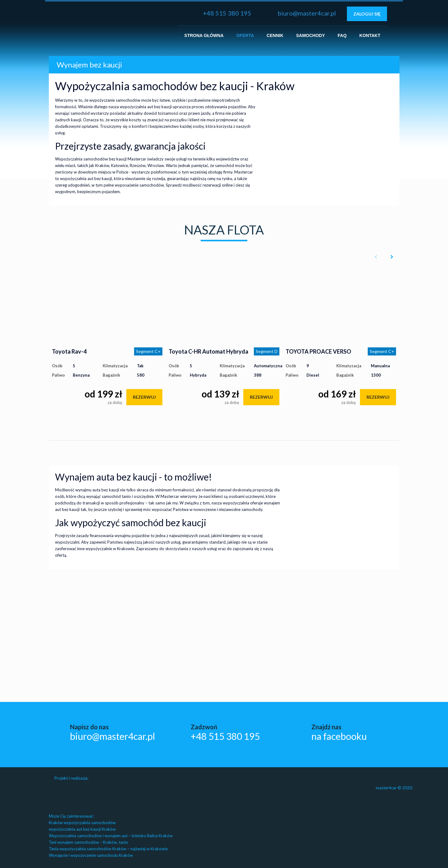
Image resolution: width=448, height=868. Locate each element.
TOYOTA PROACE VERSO (318, 351)
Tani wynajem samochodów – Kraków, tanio (89, 842)
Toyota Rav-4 (69, 351)
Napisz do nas (112, 732)
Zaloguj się (367, 14)
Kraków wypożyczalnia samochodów (82, 823)
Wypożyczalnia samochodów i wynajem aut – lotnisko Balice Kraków (111, 836)
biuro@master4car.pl (307, 13)
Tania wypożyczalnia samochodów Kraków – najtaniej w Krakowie (108, 849)
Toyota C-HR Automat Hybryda (208, 351)
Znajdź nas (339, 732)
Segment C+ (148, 351)
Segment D (267, 351)
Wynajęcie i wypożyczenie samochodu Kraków (91, 855)
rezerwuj (144, 397)
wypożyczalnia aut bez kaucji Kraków (82, 829)
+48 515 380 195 (227, 13)
